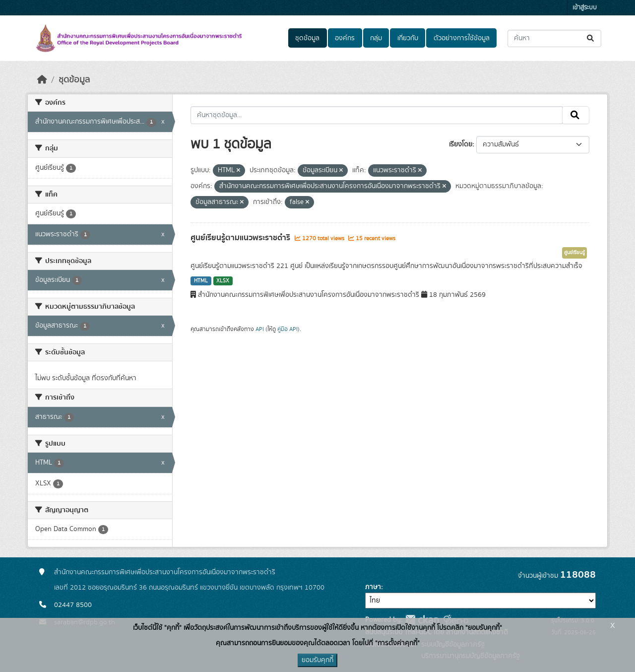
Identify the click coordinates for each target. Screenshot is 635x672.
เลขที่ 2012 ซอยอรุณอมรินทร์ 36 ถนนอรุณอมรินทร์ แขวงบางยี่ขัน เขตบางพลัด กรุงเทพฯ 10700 (189, 588)
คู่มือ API (287, 329)
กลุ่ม (376, 38)
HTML (201, 281)
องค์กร (345, 38)
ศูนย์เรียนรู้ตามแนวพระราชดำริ (241, 238)
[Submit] (591, 38)
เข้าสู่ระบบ (585, 8)
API (260, 329)
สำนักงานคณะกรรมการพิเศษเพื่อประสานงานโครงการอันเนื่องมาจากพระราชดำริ (165, 572)
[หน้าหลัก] (42, 80)
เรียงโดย (461, 144)
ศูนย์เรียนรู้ (574, 253)
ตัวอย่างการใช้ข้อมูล (462, 38)
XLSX (223, 281)
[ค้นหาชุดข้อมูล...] (554, 38)
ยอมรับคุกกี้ (317, 660)
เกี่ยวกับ (408, 38)
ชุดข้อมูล (307, 38)
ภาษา (373, 587)
